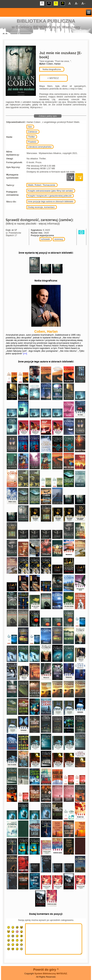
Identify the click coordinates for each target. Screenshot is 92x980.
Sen (30, 127)
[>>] (25, 354)
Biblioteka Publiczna (46, 21)
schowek (45, 239)
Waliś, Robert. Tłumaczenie (42, 185)
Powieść (32, 142)
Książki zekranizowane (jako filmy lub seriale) (50, 191)
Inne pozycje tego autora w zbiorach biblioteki (50, 201)
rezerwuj (58, 239)
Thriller (31, 137)
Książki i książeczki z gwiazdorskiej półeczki (50, 196)
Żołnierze (32, 132)
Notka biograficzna (51, 69)
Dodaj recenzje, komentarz (41, 207)
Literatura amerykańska (40, 147)
